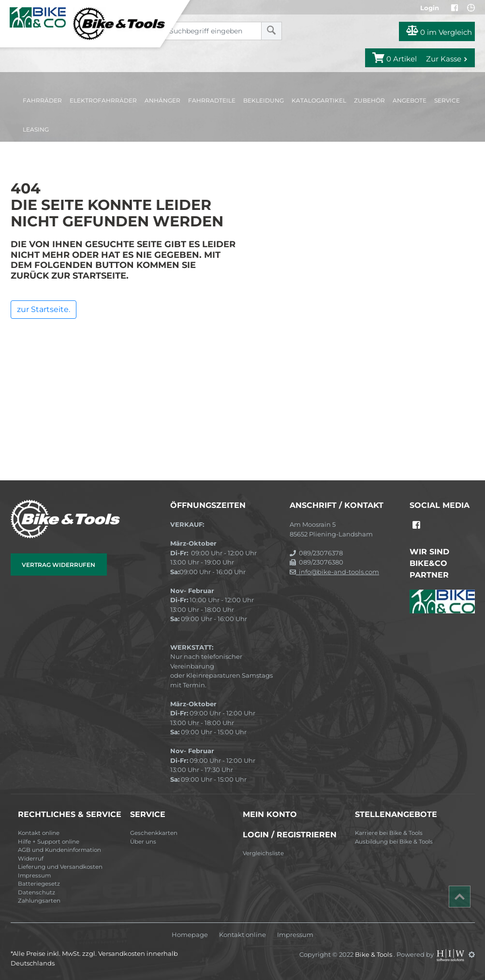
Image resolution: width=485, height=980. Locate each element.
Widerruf (31, 859)
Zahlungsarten (39, 901)
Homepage (190, 935)
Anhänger (162, 100)
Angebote (410, 100)
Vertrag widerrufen (59, 565)
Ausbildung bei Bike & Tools (394, 842)
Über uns (143, 842)
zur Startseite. (44, 309)
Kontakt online (39, 833)
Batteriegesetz (39, 884)
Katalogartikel (319, 100)
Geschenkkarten (154, 833)
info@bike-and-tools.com (334, 572)
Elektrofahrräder (103, 100)
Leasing (36, 129)
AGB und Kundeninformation (59, 850)
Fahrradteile (212, 100)
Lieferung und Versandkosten (60, 867)
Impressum (34, 876)
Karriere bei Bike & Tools (389, 833)
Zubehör (369, 100)
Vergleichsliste (263, 853)
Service (447, 100)
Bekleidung (264, 100)
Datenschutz (37, 892)
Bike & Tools (374, 954)
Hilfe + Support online (49, 842)
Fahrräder (42, 100)
